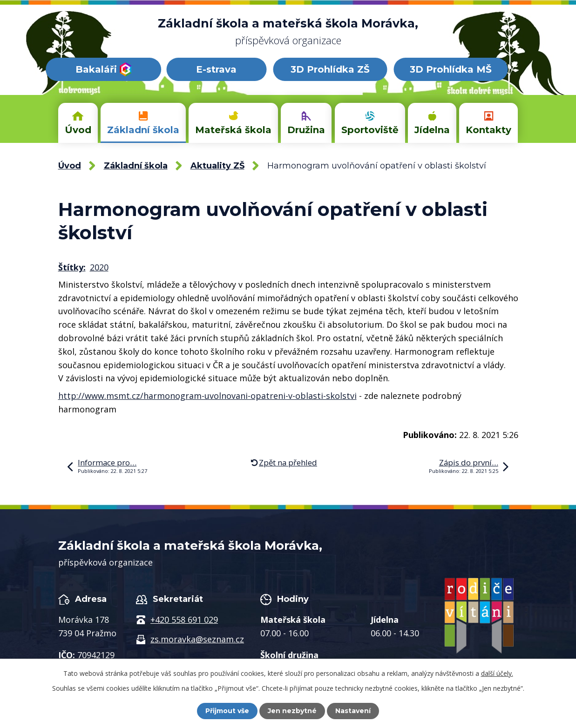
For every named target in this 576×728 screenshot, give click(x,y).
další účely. (497, 673)
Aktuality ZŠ (217, 166)
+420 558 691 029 (184, 620)
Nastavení (353, 711)
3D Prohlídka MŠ (451, 69)
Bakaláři (104, 69)
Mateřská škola (233, 130)
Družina (306, 130)
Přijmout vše (227, 711)
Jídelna (432, 130)
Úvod (78, 130)
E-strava (216, 69)
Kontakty (488, 130)
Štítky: (72, 267)
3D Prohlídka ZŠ (330, 69)
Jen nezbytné (292, 711)
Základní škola (143, 130)
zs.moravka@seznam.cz (197, 639)
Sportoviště (370, 130)
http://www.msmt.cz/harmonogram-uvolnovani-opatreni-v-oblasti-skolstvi (207, 396)
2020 (99, 267)
